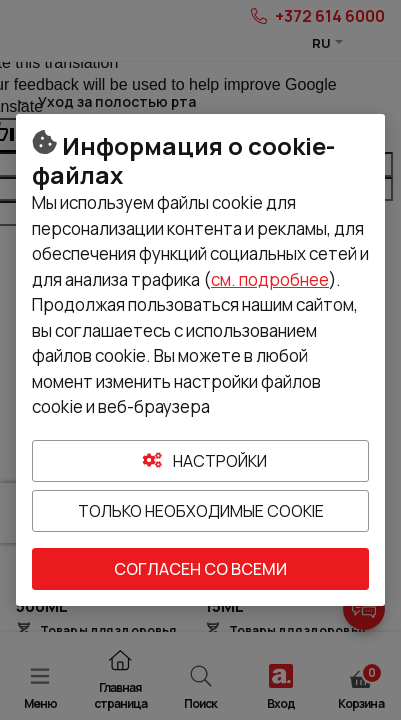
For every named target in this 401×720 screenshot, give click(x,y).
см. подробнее (270, 279)
